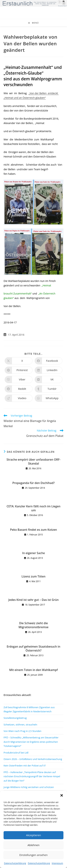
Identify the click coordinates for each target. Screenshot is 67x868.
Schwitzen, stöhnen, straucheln (20, 725)
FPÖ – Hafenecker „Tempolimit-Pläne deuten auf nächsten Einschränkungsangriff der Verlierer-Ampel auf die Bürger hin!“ (32, 776)
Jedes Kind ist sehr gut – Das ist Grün (33, 600)
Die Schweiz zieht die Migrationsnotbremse (33, 625)
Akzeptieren (33, 835)
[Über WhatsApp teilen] (49, 398)
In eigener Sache (33, 553)
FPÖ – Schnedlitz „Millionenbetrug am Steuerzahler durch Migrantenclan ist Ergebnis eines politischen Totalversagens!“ (31, 742)
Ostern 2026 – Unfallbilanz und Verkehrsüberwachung (33, 759)
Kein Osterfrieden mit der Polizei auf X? (25, 766)
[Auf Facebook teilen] (49, 361)
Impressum (57, 863)
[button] (62, 795)
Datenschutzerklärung (15, 863)
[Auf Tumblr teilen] (49, 389)
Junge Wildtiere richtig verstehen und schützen (29, 787)
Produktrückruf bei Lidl (16, 753)
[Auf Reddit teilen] (19, 389)
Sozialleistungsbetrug (15, 718)
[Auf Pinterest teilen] (19, 370)
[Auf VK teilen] (49, 380)
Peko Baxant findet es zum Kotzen (33, 530)
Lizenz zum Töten (34, 576)
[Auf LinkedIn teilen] (49, 370)
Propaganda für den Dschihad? (33, 483)
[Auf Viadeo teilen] (19, 398)
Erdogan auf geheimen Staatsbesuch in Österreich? (34, 648)
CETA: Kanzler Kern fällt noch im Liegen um (33, 508)
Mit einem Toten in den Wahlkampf (34, 670)
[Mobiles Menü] (34, 23)
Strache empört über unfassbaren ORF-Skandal (34, 462)
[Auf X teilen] (19, 361)
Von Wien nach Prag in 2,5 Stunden (23, 731)
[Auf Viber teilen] (19, 380)
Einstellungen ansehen (34, 855)
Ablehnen (33, 845)
